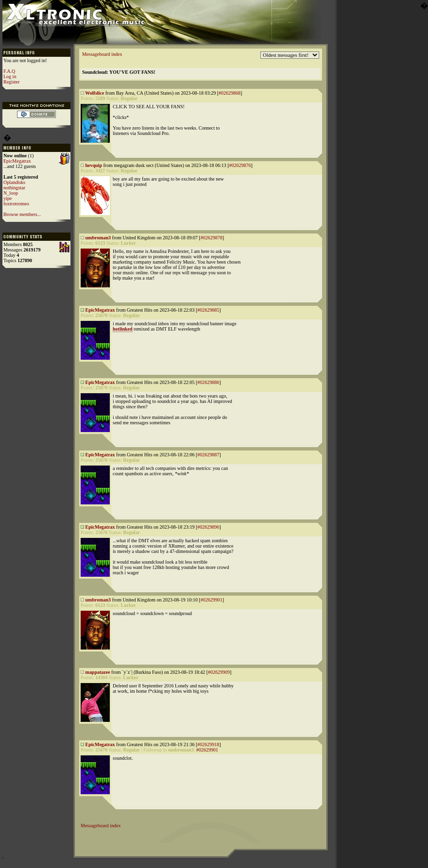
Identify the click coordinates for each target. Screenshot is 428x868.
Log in (10, 76)
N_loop (11, 193)
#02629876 (240, 165)
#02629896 (208, 527)
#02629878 (212, 238)
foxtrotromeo (16, 204)
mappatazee (98, 672)
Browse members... (22, 214)
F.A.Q (9, 71)
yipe (8, 198)
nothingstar (14, 188)
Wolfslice (94, 93)
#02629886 (208, 382)
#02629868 (230, 93)
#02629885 (208, 310)
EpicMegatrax (17, 161)
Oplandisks (14, 182)
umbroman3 (98, 238)
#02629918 (208, 744)
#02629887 (208, 455)
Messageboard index (102, 54)
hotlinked (123, 329)
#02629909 (219, 672)
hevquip (94, 165)
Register (11, 82)
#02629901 (212, 600)
